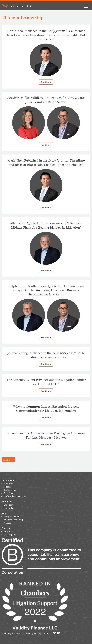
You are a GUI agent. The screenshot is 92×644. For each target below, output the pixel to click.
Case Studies (10, 493)
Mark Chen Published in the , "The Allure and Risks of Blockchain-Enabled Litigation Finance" (46, 163)
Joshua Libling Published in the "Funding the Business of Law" (46, 355)
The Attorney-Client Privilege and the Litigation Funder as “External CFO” (46, 382)
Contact (6, 528)
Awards (7, 523)
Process (8, 487)
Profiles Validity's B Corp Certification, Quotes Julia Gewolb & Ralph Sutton (46, 100)
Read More (46, 82)
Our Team (8, 505)
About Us (6, 502)
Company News (12, 516)
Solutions (8, 484)
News (5, 513)
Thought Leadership (14, 520)
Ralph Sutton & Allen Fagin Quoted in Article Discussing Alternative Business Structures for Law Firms (46, 290)
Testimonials (10, 490)
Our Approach (9, 480)
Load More (8, 460)
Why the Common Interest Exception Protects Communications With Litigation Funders (46, 409)
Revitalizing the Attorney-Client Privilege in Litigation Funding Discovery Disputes (46, 435)
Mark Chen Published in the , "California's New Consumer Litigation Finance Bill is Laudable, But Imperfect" (46, 35)
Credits (45, 633)
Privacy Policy (33, 633)
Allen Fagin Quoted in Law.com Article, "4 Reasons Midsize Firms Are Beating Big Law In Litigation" (46, 225)
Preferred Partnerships (15, 496)
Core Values (9, 508)
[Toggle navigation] (86, 6)
